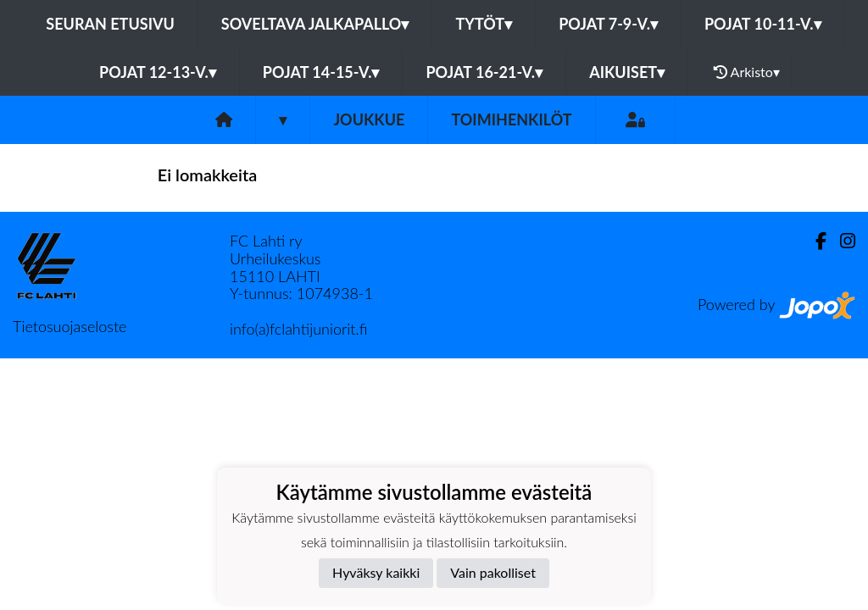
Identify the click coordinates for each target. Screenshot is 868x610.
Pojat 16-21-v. (484, 72)
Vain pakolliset (493, 572)
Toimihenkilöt (511, 119)
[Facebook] (814, 241)
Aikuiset (627, 72)
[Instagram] (841, 241)
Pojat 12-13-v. (158, 72)
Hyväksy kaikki (376, 572)
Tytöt (484, 24)
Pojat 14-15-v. (321, 72)
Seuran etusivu (110, 24)
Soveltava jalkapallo (315, 24)
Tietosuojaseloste (70, 326)
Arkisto (747, 72)
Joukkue (369, 119)
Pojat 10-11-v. (763, 24)
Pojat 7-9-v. (608, 24)
